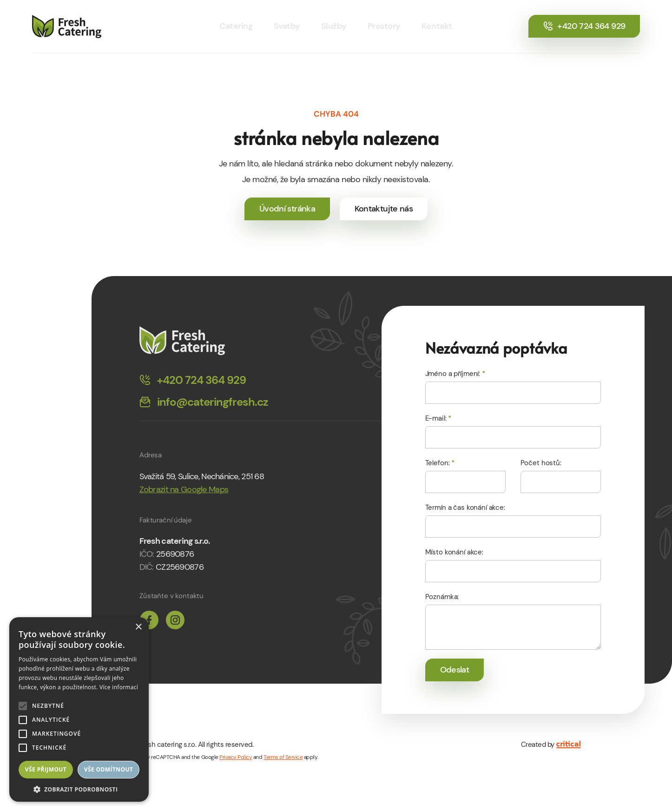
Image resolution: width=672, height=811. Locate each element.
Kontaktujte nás (384, 209)
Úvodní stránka (287, 209)
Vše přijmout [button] (46, 769)
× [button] (138, 627)
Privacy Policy (236, 757)
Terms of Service (283, 757)
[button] (79, 788)
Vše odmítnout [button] (109, 769)
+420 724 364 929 (584, 26)
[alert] (79, 709)
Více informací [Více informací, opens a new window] (119, 687)
